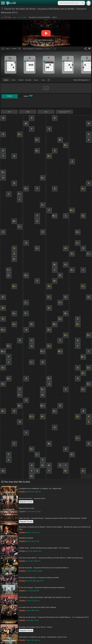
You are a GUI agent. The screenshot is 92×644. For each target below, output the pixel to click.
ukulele (21, 80)
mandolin (28, 80)
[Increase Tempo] (19, 49)
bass (44, 80)
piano (13, 80)
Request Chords (26, 502)
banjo (36, 80)
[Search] (83, 3)
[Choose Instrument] (49, 80)
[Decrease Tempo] (3, 49)
